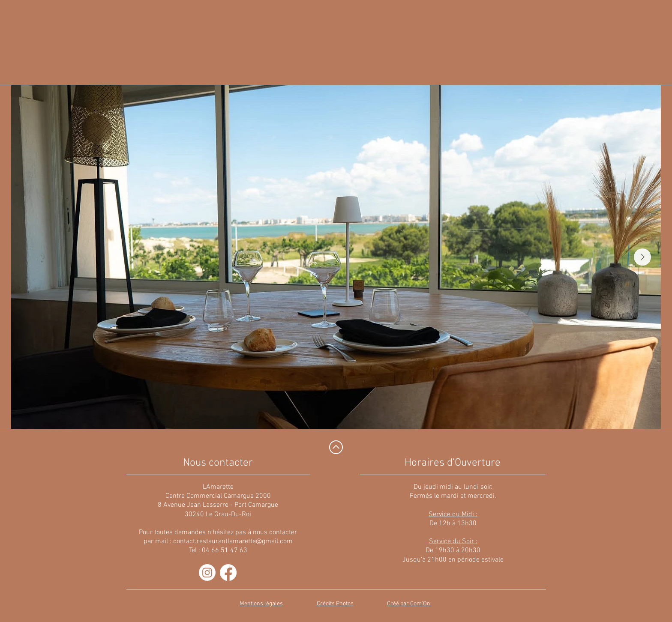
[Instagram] (207, 573)
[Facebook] (228, 573)
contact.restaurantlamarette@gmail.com (233, 541)
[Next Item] (642, 257)
